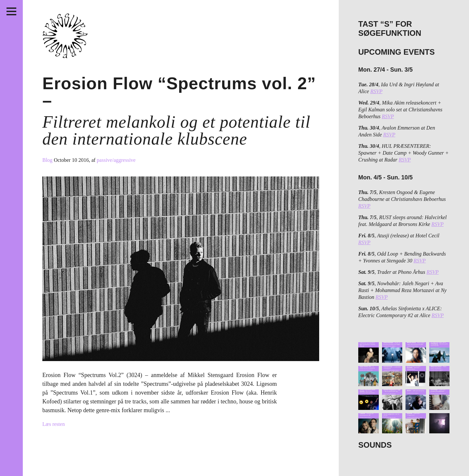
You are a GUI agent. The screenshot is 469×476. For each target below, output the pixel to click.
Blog (48, 160)
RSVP (376, 91)
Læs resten (54, 424)
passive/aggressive (116, 160)
